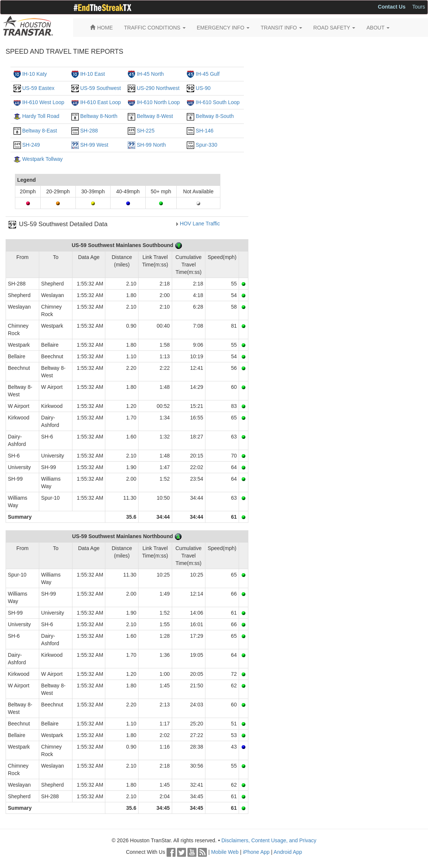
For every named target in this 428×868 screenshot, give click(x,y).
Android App (288, 852)
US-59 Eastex (38, 88)
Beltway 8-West (155, 116)
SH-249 (31, 145)
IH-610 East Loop (101, 102)
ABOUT (378, 28)
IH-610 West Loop (43, 102)
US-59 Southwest (101, 88)
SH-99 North (151, 145)
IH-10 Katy (34, 74)
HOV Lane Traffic (200, 224)
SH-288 (89, 131)
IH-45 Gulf (208, 74)
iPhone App (256, 852)
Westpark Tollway (42, 159)
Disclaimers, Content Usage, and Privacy (269, 840)
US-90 (203, 88)
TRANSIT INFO (281, 28)
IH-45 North (150, 74)
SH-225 (145, 131)
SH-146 (204, 131)
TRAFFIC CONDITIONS (155, 28)
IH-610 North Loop (158, 102)
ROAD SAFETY (334, 28)
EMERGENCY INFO (223, 28)
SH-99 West (94, 145)
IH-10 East (93, 74)
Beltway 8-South (215, 116)
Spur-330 (207, 145)
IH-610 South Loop (218, 102)
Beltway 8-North (99, 116)
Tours (419, 7)
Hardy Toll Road (41, 116)
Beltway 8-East (39, 131)
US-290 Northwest (158, 88)
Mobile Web (225, 852)
